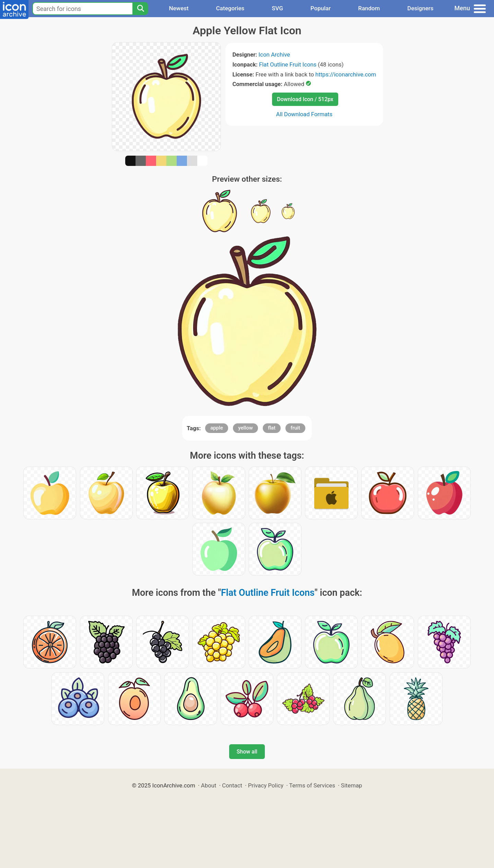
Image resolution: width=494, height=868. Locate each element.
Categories (230, 8)
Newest (179, 8)
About (209, 785)
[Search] (140, 9)
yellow (245, 428)
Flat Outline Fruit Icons (288, 64)
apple (217, 428)
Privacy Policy (266, 785)
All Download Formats (304, 114)
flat (272, 428)
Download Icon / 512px (305, 99)
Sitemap (352, 785)
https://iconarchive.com (346, 74)
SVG (277, 8)
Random (369, 8)
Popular (321, 8)
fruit (295, 428)
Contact (232, 785)
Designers (420, 8)
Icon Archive (274, 55)
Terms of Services (312, 785)
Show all (247, 752)
